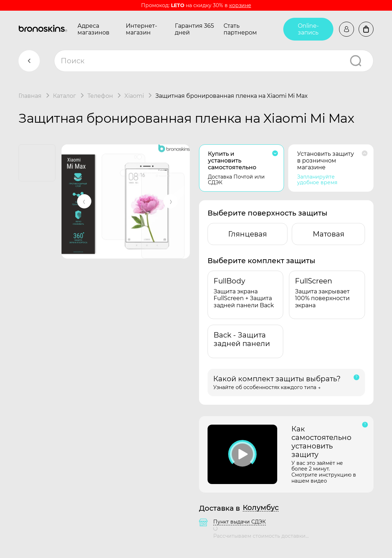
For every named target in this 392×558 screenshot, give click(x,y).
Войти (347, 29)
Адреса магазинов (93, 29)
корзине (240, 5)
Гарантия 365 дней (194, 29)
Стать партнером (240, 29)
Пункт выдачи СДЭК (240, 522)
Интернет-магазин (141, 29)
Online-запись (308, 29)
